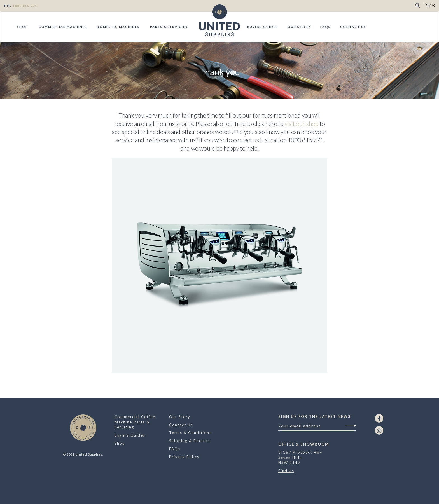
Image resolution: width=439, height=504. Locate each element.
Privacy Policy (184, 457)
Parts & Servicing (169, 27)
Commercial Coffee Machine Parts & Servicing (135, 422)
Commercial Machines (62, 27)
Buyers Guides (263, 27)
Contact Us (353, 27)
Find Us (286, 471)
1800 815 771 (25, 6)
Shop (23, 27)
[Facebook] (379, 418)
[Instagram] (379, 430)
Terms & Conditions (190, 433)
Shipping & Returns (190, 441)
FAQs (325, 27)
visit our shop (302, 124)
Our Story (299, 27)
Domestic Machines (118, 27)
